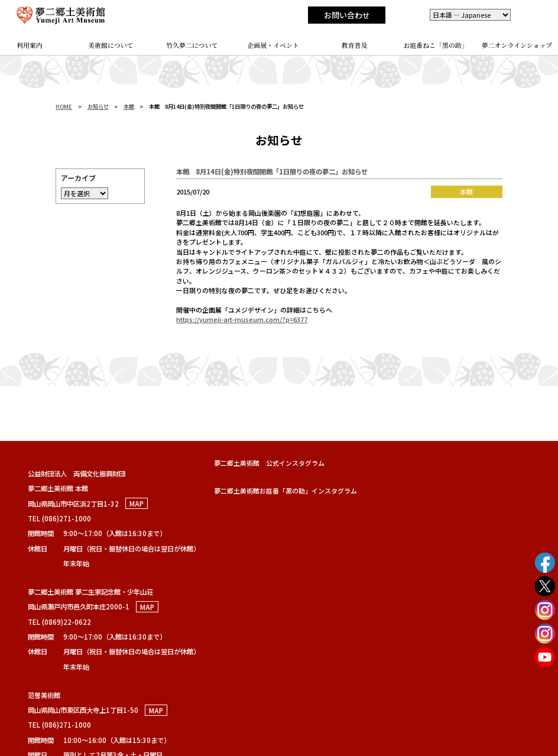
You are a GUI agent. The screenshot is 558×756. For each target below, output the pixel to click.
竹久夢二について (192, 45)
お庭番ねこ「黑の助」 (435, 45)
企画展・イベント (273, 45)
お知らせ (98, 106)
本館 (129, 106)
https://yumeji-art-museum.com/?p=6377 (242, 319)
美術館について (111, 45)
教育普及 (355, 45)
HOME (64, 106)
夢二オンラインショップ (517, 45)
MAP (137, 504)
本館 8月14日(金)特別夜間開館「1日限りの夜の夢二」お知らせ (272, 171)
